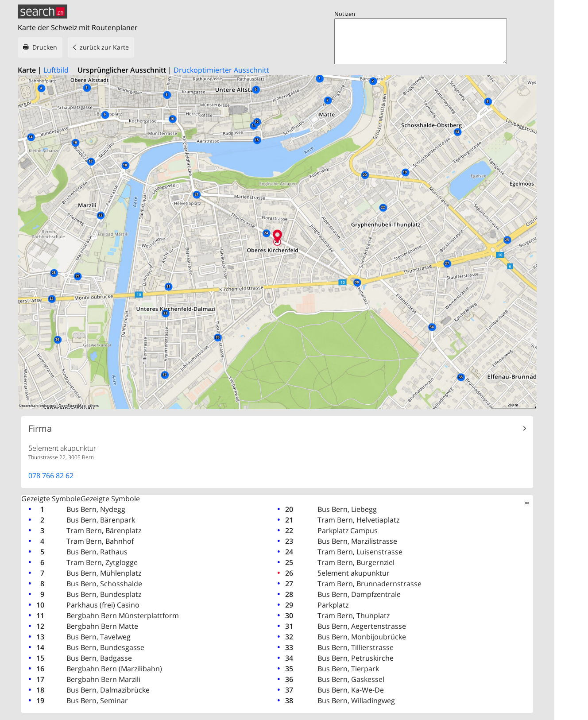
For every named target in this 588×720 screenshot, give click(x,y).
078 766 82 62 (51, 476)
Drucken (45, 47)
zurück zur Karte (104, 47)
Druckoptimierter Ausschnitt (221, 70)
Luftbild (56, 70)
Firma (40, 429)
